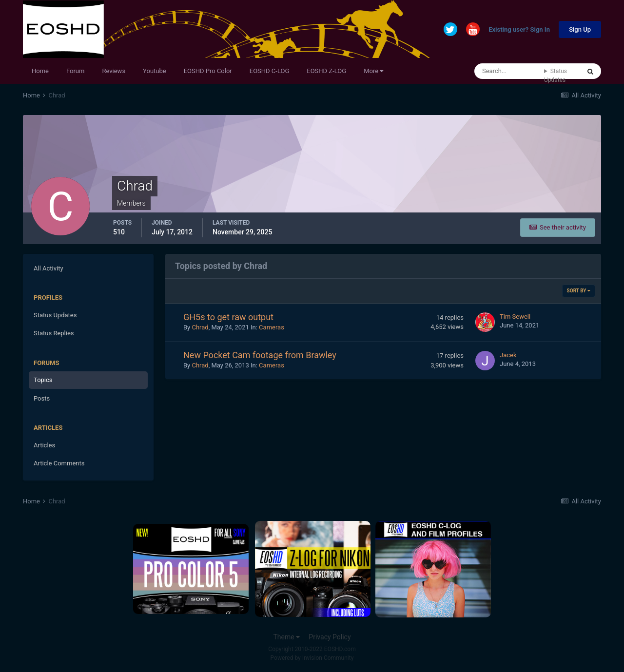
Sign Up (580, 29)
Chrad (200, 327)
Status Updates (556, 76)
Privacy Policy (330, 637)
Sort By (579, 291)
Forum (75, 71)
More (373, 71)
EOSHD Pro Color (208, 71)
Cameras (272, 327)
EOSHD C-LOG (270, 71)
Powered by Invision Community (312, 658)
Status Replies (54, 333)
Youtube (155, 71)
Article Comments (59, 463)
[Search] (509, 71)
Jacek (508, 355)
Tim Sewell (515, 317)
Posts (42, 398)
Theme (286, 637)
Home (40, 71)
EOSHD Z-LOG (326, 71)
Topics (43, 380)
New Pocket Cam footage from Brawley (260, 355)
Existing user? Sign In (519, 30)
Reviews (114, 71)
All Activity (49, 268)
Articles (44, 445)
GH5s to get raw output (228, 317)
